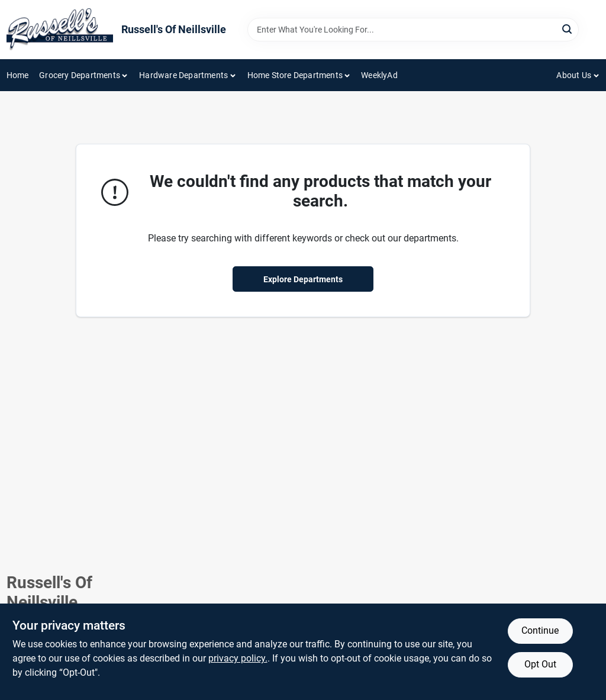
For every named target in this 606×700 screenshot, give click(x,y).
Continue (540, 630)
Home (18, 75)
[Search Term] (413, 30)
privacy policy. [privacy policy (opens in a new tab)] (238, 658)
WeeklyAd (379, 75)
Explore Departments (303, 279)
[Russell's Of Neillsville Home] (60, 30)
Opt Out (540, 664)
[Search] (568, 29)
